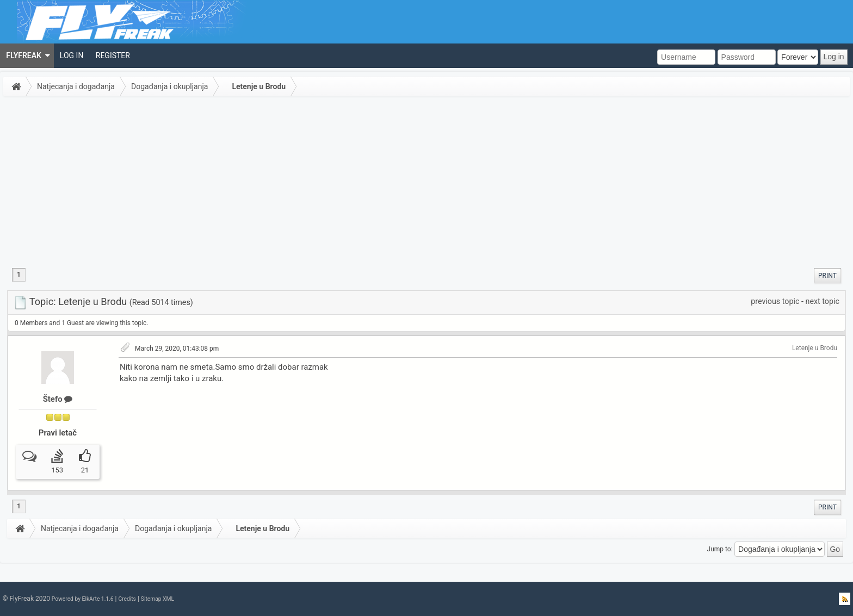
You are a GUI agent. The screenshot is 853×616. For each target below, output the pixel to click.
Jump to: (720, 549)
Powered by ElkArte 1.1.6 (83, 599)
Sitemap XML (157, 599)
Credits (127, 599)
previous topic (775, 301)
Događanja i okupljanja (169, 86)
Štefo (58, 399)
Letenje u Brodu (259, 86)
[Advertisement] (426, 182)
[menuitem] (27, 56)
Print (827, 276)
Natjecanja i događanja (76, 86)
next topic (823, 301)
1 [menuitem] (19, 275)
